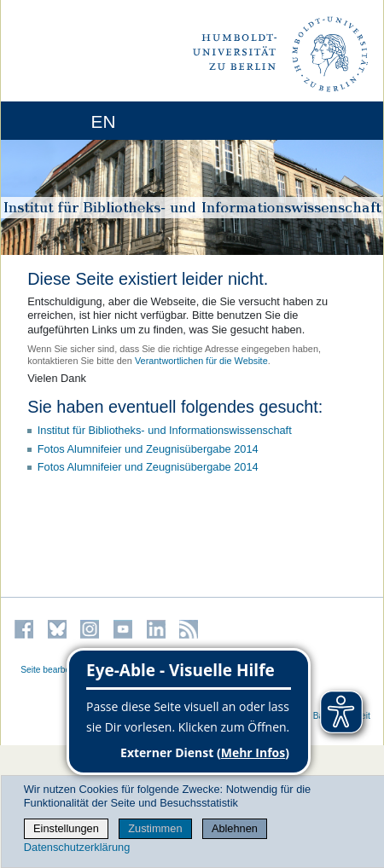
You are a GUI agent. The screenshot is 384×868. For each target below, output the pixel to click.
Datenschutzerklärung (77, 847)
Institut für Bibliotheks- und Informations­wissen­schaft (165, 430)
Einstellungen (66, 828)
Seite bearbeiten (52, 670)
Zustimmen (155, 828)
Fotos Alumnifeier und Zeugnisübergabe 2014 (148, 449)
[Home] (61, 121)
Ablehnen (235, 828)
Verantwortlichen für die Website (201, 361)
